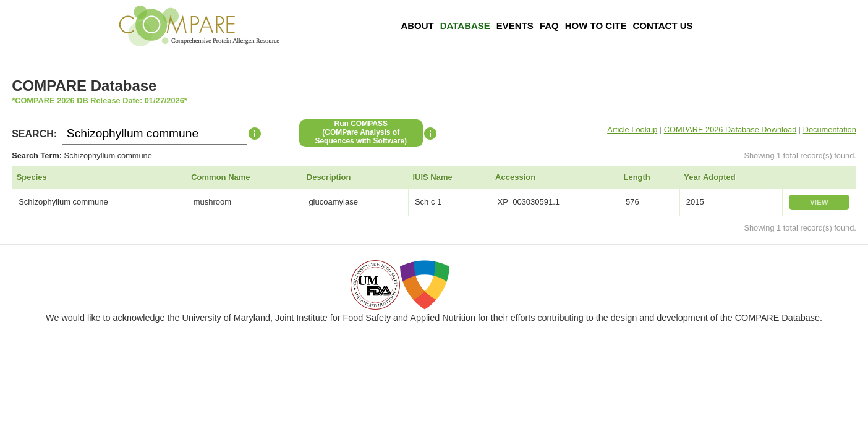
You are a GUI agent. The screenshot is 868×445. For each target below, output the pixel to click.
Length (636, 177)
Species (32, 177)
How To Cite (596, 26)
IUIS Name (432, 177)
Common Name (220, 177)
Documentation (830, 129)
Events (515, 26)
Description (329, 177)
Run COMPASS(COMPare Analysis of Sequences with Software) (361, 132)
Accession (515, 177)
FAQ (549, 26)
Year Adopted (709, 177)
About (417, 26)
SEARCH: (34, 134)
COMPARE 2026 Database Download (730, 129)
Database (465, 26)
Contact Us (662, 26)
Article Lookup (632, 129)
